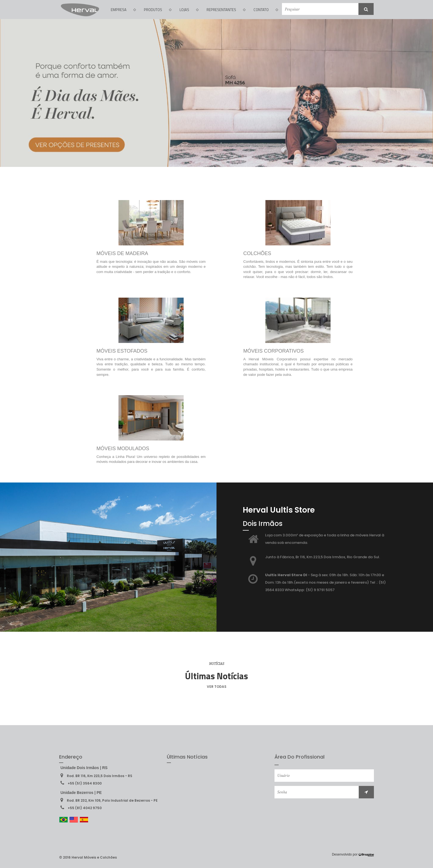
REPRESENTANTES (226, 10)
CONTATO (266, 10)
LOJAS (189, 10)
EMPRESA (123, 10)
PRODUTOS (158, 10)
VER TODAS (217, 687)
